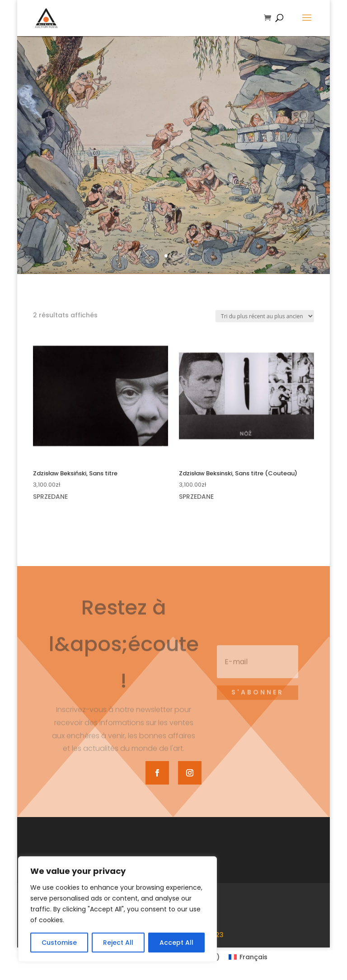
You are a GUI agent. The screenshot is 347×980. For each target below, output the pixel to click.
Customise (59, 943)
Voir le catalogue (174, 244)
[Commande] (265, 316)
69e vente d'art (174, 194)
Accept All (176, 943)
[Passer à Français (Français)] (248, 957)
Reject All (118, 943)
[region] (117, 909)
